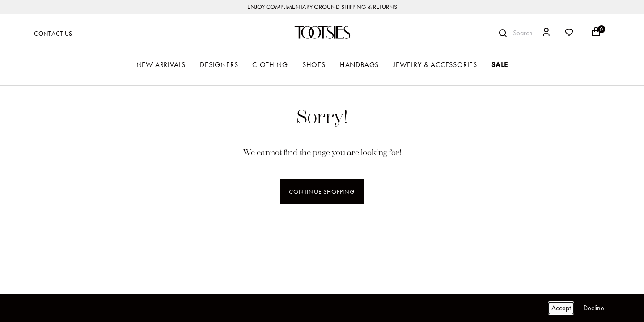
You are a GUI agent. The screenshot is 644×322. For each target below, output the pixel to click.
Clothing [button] (270, 65)
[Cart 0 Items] (601, 35)
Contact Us (53, 34)
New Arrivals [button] (161, 65)
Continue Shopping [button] (322, 191)
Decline (594, 308)
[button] (546, 33)
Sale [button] (500, 65)
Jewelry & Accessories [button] (435, 65)
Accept (561, 308)
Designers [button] (219, 65)
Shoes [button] (314, 65)
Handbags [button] (359, 65)
